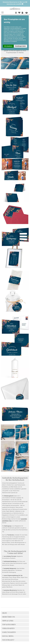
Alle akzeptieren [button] (8, 46)
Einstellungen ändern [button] (21, 46)
